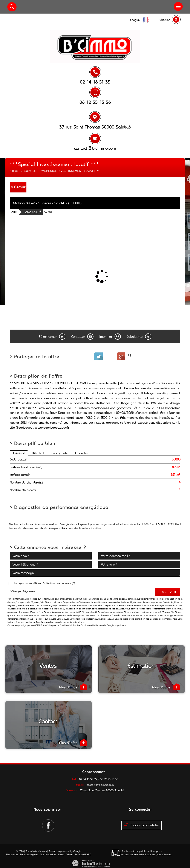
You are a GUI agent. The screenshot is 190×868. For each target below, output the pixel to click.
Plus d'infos (73, 687)
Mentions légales (29, 854)
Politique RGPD (83, 854)
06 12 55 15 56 (95, 102)
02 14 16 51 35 (95, 82)
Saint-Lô (30, 171)
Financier (82, 453)
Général (19, 453)
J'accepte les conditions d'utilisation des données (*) (44, 583)
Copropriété (60, 453)
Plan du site (12, 854)
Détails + (38, 453)
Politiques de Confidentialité (60, 625)
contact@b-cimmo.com (95, 148)
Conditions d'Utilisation (92, 625)
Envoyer (168, 592)
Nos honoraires (48, 854)
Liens (61, 854)
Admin (69, 854)
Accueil (15, 171)
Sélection (164, 20)
